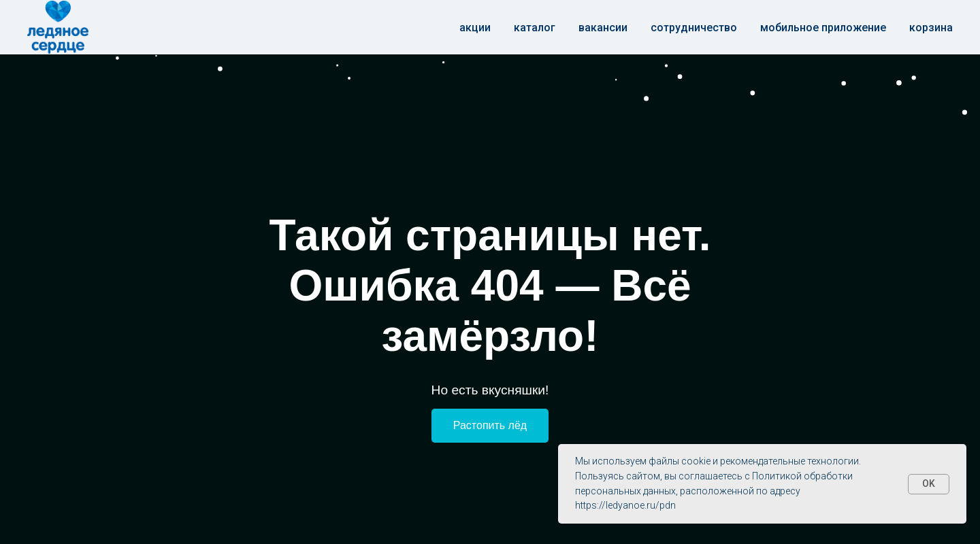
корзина (931, 28)
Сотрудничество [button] (694, 28)
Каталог (535, 28)
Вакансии (603, 28)
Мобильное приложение (823, 28)
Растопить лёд (490, 425)
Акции (475, 28)
